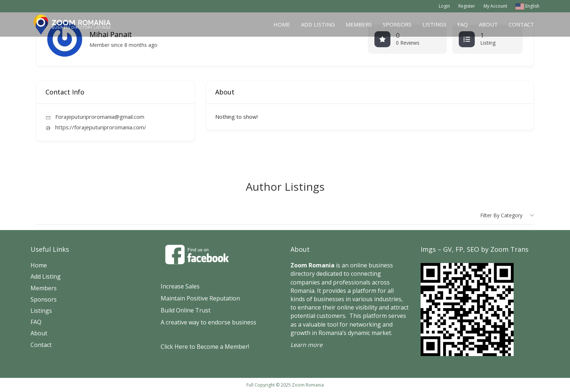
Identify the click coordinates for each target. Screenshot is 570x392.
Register (467, 6)
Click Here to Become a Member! (205, 347)
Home (282, 24)
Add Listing (318, 24)
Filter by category (501, 215)
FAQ (463, 24)
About (488, 24)
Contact (521, 24)
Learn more (306, 345)
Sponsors (397, 24)
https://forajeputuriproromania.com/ (101, 127)
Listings (434, 24)
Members (359, 24)
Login (444, 6)
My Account (495, 6)
